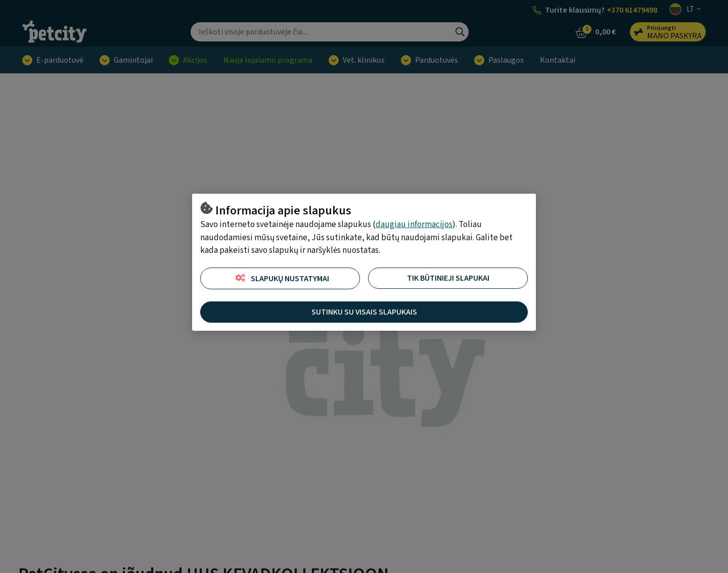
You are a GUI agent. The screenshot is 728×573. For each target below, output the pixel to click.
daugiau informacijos (414, 225)
